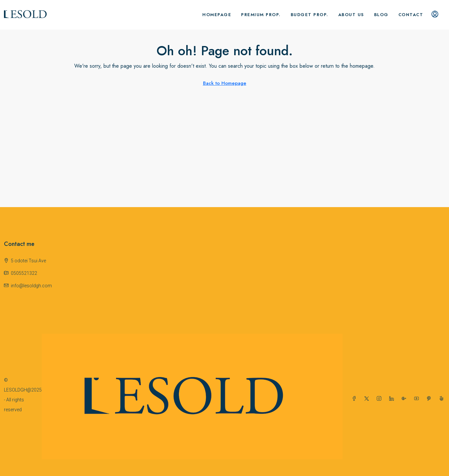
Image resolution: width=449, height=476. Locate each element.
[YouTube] (418, 399)
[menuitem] (435, 15)
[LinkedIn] (393, 399)
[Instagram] (380, 399)
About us (351, 15)
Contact (411, 15)
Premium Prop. (261, 15)
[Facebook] (355, 399)
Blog (381, 15)
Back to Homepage (225, 83)
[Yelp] (443, 399)
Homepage (217, 15)
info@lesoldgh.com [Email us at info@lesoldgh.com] (31, 286)
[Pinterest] (430, 399)
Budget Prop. (310, 15)
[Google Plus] (405, 399)
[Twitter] (368, 399)
